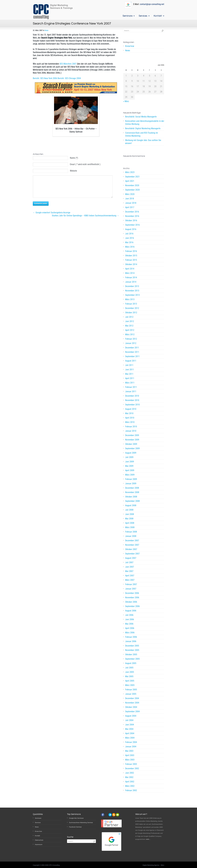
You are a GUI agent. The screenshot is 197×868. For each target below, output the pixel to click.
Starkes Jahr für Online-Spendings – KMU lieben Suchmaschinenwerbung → (85, 220)
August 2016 (131, 229)
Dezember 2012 (132, 308)
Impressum (39, 844)
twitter (110, 815)
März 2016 (130, 247)
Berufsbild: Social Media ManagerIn (141, 117)
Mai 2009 (129, 466)
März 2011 (130, 383)
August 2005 (131, 663)
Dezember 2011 (132, 348)
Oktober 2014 (131, 264)
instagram (106, 815)
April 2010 (130, 418)
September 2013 (132, 295)
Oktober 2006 (131, 602)
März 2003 (130, 760)
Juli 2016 (129, 234)
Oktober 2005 (131, 654)
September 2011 (132, 356)
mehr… (148, 839)
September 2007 (132, 554)
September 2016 (132, 225)
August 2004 (131, 716)
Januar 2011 (131, 391)
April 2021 (130, 181)
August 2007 (131, 558)
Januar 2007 (131, 589)
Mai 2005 (129, 676)
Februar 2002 (131, 790)
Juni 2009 (130, 462)
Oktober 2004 (131, 707)
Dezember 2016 (132, 212)
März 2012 (130, 334)
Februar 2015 (131, 260)
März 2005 (130, 685)
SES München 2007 (68, 64)
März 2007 (130, 580)
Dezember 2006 (132, 593)
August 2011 (131, 361)
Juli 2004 (129, 720)
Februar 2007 (131, 584)
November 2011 (132, 352)
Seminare (128, 16)
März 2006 (130, 633)
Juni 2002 (130, 773)
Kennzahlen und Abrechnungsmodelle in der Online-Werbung (145, 123)
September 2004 (132, 711)
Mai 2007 (129, 571)
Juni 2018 (130, 199)
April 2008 (130, 523)
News (47, 30)
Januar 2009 (131, 484)
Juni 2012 (130, 321)
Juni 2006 (130, 619)
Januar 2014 (131, 282)
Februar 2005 (131, 690)
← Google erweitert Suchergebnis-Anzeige (52, 217)
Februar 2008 (131, 532)
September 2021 (132, 177)
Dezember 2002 (132, 768)
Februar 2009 (131, 479)
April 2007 (130, 576)
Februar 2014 (131, 277)
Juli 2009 (129, 457)
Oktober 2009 (131, 444)
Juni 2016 (130, 238)
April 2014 (130, 269)
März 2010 (130, 422)
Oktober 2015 (131, 256)
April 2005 (130, 681)
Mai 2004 (129, 729)
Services (143, 16)
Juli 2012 (129, 317)
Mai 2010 (129, 413)
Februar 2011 (131, 387)
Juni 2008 (130, 514)
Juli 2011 (129, 365)
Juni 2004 (130, 725)
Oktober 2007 (131, 549)
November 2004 (132, 703)
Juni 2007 (130, 567)
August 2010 (131, 409)
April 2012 (130, 330)
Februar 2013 (131, 304)
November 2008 (132, 492)
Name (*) (74, 158)
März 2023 (130, 172)
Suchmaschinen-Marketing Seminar (81, 823)
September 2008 (132, 501)
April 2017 (130, 207)
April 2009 (130, 470)
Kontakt (158, 16)
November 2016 (132, 216)
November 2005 (132, 650)
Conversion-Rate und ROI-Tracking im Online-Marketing (142, 134)
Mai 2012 (129, 326)
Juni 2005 (130, 672)
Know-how (130, 46)
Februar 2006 (131, 637)
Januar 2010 (131, 431)
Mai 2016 (129, 242)
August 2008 (131, 505)
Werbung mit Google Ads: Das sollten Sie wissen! (143, 142)
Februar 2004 (131, 742)
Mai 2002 (129, 777)
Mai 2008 (129, 519)
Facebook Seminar (75, 827)
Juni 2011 (130, 370)
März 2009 (130, 475)
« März (126, 101)
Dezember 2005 (132, 646)
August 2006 (131, 611)
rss (114, 815)
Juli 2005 (129, 668)
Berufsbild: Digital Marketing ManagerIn (143, 128)
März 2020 (130, 194)
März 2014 (130, 273)
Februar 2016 (131, 251)
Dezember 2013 (132, 286)
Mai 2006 (129, 624)
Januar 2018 (131, 203)
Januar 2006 (131, 641)
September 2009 (132, 448)
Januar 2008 (131, 536)
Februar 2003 (131, 764)
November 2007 (132, 545)
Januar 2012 (131, 343)
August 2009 (131, 453)
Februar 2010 (131, 427)
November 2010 (132, 400)
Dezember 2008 (132, 488)
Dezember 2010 (132, 396)
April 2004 (130, 733)
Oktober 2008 (131, 497)
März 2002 (130, 786)
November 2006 (132, 598)
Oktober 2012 (131, 313)
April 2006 (130, 628)
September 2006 (132, 606)
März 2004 (130, 738)
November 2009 (132, 440)
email (118, 815)
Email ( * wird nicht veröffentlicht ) (85, 164)
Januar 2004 (131, 747)
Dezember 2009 (132, 435)
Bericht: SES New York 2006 (45, 78)
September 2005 (132, 659)
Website (73, 171)
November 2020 (132, 185)
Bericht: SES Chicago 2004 (69, 78)
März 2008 (130, 527)
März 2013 (130, 299)
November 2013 (132, 291)
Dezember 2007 (132, 541)
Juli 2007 (129, 562)
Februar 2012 (131, 339)
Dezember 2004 (132, 698)
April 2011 (130, 378)
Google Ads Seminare (76, 818)
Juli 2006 (129, 615)
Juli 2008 (129, 510)
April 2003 (130, 755)
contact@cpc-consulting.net (152, 4)
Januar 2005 (131, 694)
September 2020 (132, 190)
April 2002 (130, 782)
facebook (103, 815)
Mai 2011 (129, 374)
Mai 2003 (129, 751)
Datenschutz (39, 840)
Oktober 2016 (131, 220)
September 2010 (132, 405)
